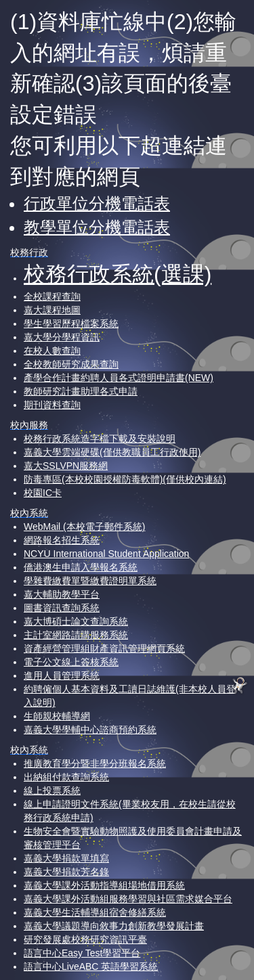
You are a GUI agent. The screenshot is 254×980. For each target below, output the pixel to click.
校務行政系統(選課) (118, 274)
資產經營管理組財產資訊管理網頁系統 (104, 648)
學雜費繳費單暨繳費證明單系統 (90, 581)
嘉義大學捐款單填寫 (66, 858)
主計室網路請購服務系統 (76, 635)
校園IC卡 (43, 493)
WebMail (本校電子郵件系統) (84, 527)
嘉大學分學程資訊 (62, 337)
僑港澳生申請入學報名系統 (81, 567)
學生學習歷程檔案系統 (71, 324)
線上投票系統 (52, 790)
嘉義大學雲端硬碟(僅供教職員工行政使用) (112, 452)
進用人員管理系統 (62, 675)
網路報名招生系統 (62, 540)
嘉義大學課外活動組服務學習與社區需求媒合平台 (128, 899)
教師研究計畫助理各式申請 (81, 391)
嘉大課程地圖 (52, 310)
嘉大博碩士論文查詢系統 (76, 621)
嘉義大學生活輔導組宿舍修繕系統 (95, 912)
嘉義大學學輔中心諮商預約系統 (90, 730)
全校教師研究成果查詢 (71, 364)
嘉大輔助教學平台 (62, 594)
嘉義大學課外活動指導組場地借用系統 (104, 885)
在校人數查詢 (52, 351)
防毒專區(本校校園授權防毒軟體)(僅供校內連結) (125, 479)
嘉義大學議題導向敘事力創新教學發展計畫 (114, 926)
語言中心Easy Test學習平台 (82, 953)
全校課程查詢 (52, 296)
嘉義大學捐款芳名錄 (66, 872)
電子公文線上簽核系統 (71, 662)
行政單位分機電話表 (97, 203)
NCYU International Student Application (106, 554)
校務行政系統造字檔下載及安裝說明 (100, 439)
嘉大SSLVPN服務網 (66, 466)
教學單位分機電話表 (97, 227)
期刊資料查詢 (52, 405)
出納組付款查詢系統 (66, 777)
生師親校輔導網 (57, 716)
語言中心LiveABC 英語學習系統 (91, 966)
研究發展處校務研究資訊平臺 (85, 939)
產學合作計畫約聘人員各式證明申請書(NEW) (119, 378)
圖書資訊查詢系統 (62, 608)
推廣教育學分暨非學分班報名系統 (95, 763)
